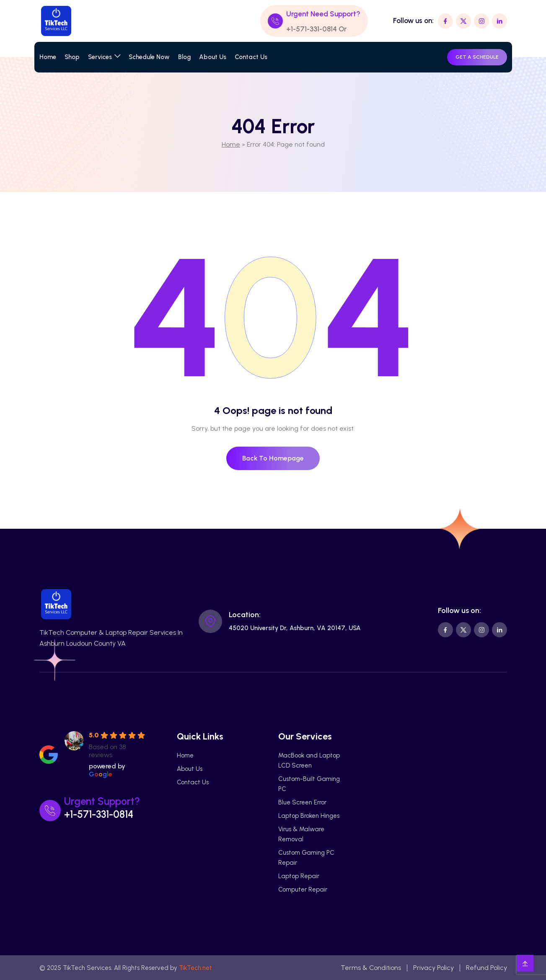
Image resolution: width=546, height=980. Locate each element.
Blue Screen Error (302, 802)
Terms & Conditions (371, 968)
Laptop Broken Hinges (309, 816)
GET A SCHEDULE (477, 57)
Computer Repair (303, 889)
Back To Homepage (273, 458)
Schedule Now (149, 57)
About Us (213, 57)
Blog (184, 57)
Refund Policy (486, 968)
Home (48, 57)
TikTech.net (195, 968)
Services (100, 57)
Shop (72, 57)
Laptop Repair (299, 876)
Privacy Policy (433, 968)
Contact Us (251, 57)
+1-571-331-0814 (312, 29)
